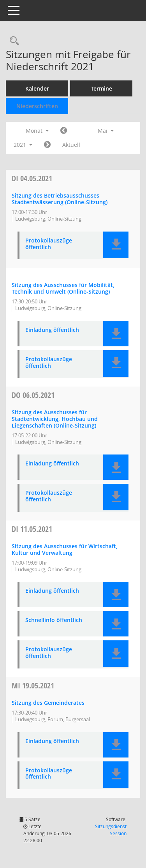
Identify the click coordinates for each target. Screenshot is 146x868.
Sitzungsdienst (111, 830)
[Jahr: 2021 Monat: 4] (64, 131)
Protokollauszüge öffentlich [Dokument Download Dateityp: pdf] (49, 244)
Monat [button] (37, 131)
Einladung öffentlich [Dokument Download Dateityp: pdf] (52, 330)
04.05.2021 (32, 178)
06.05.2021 (33, 395)
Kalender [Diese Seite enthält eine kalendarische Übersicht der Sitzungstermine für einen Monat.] (37, 88)
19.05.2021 (33, 685)
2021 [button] (23, 145)
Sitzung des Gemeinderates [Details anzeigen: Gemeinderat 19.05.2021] (48, 703)
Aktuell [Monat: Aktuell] (71, 145)
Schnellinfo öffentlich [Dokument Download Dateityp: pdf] (54, 620)
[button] (116, 245)
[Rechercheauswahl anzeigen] (12, 41)
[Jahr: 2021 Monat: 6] (47, 145)
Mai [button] (106, 131)
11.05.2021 (32, 529)
